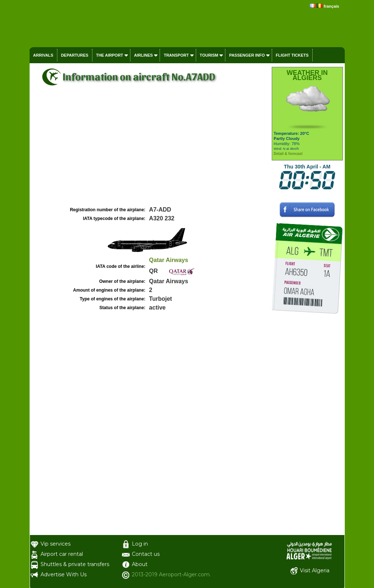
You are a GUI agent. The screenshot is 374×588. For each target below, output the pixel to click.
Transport (176, 55)
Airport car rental (62, 554)
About (140, 564)
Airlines (143, 55)
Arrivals (43, 55)
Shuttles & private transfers (75, 564)
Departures (75, 55)
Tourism (209, 55)
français (331, 6)
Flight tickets (292, 55)
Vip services (56, 544)
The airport (110, 55)
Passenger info (247, 55)
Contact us (146, 554)
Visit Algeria (315, 570)
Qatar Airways (169, 260)
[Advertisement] (150, 150)
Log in (140, 544)
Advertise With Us (64, 574)
